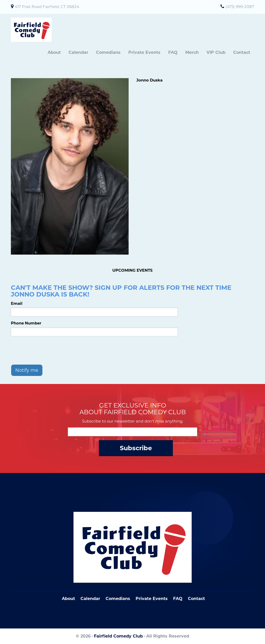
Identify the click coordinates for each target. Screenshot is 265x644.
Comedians (108, 52)
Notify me (27, 370)
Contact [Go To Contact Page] (196, 599)
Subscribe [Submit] (136, 448)
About (54, 52)
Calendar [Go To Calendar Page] (90, 599)
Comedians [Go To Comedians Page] (118, 599)
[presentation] (50, 350)
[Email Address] (132, 432)
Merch (192, 52)
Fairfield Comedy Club (118, 636)
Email (17, 303)
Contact (242, 52)
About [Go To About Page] (68, 599)
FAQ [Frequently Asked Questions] (178, 599)
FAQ (173, 52)
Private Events (144, 52)
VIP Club (216, 52)
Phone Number (26, 323)
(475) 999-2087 (240, 7)
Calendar (78, 52)
